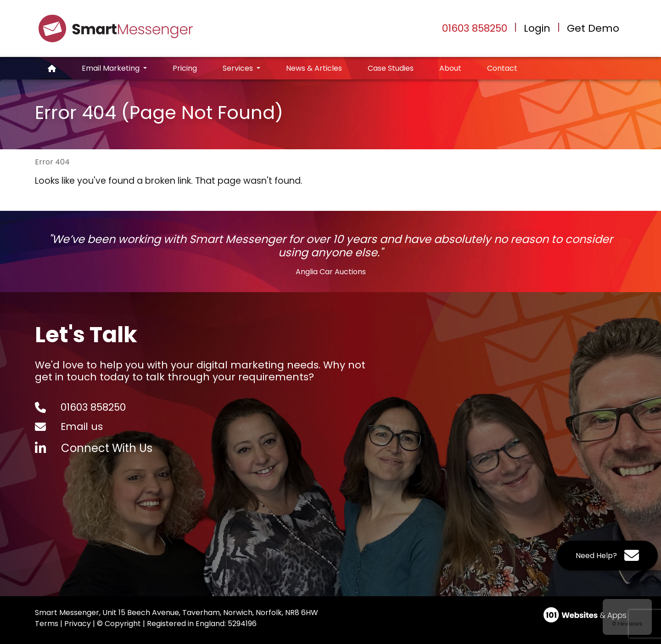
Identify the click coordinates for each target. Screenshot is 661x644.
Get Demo (593, 28)
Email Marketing (112, 68)
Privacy (78, 624)
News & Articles (314, 68)
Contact (502, 68)
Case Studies (391, 68)
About (450, 68)
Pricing (185, 68)
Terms (47, 624)
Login (537, 28)
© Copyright (119, 624)
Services (239, 68)
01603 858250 (475, 28)
